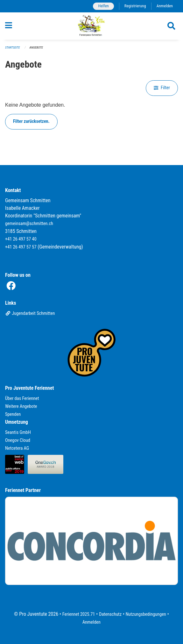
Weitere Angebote (21, 406)
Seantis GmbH (18, 432)
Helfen (103, 6)
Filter (162, 88)
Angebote (36, 47)
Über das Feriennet (22, 398)
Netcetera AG (17, 448)
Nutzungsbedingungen (146, 614)
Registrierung (135, 6)
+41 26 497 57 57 (21, 247)
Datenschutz (110, 614)
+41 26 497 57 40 (21, 239)
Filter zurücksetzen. (31, 121)
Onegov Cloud (18, 440)
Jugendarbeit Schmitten (30, 313)
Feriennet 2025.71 (79, 614)
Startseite (12, 47)
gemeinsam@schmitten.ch (29, 224)
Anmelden (165, 6)
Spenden (13, 414)
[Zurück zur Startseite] (91, 26)
